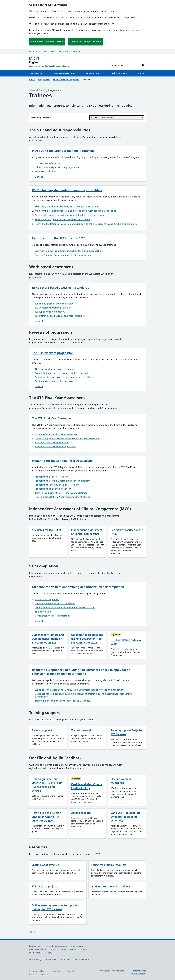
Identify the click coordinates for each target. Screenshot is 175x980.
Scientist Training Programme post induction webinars (64, 255)
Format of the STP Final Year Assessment (57, 434)
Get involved (64, 51)
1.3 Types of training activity (50, 312)
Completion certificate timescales (53, 616)
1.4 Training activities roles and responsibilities (60, 316)
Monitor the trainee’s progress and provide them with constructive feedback (76, 211)
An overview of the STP (48, 163)
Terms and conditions (38, 971)
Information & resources (64, 73)
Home (32, 51)
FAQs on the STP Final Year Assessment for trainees (62, 497)
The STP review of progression (53, 353)
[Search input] (126, 65)
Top (32, 932)
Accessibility (55, 971)
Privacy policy (70, 971)
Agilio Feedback (81, 813)
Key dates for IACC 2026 (47, 530)
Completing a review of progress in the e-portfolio (62, 373)
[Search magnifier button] (143, 65)
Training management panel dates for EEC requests (63, 701)
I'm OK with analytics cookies (47, 42)
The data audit (43, 612)
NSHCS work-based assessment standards (60, 288)
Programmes (37, 73)
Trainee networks (82, 730)
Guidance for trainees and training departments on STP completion (78, 587)
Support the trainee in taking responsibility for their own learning (70, 215)
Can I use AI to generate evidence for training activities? (126, 817)
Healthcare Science (119, 73)
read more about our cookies (123, 30)
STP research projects (45, 886)
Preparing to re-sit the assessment (53, 489)
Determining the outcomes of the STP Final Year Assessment (67, 438)
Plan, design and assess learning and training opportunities (67, 206)
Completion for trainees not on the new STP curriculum (65, 608)
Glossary (48, 953)
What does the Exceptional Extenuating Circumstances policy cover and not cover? (79, 690)
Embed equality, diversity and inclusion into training (63, 220)
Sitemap (32, 975)
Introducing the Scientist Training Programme (63, 151)
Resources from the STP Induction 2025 (59, 238)
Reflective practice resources (109, 865)
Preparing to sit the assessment (51, 477)
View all (39, 177)
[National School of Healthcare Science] (67, 66)
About (141, 73)
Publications (35, 953)
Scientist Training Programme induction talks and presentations (69, 251)
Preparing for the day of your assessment (57, 485)
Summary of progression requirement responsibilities (63, 377)
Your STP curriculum (46, 171)
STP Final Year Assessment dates (52, 442)
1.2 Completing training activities (53, 308)
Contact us (76, 51)
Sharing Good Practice (45, 865)
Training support (93, 73)
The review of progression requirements (57, 369)
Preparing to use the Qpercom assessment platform (62, 481)
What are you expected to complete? (55, 604)
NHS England (139, 974)
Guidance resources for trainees (111, 886)
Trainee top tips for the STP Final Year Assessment (62, 493)
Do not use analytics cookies (86, 42)
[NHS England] (67, 60)
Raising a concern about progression (55, 381)
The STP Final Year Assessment (53, 418)
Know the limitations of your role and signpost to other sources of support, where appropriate (86, 224)
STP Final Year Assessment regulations (55, 447)
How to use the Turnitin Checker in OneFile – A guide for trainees (46, 817)
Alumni (53, 51)
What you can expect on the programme (57, 167)
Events (46, 51)
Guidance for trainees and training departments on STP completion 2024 (48, 639)
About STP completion (47, 600)
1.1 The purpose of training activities (55, 304)
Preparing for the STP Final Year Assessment (62, 461)
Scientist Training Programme (66, 80)
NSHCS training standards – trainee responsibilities (67, 190)
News (38, 51)
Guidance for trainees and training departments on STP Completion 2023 (87, 639)
